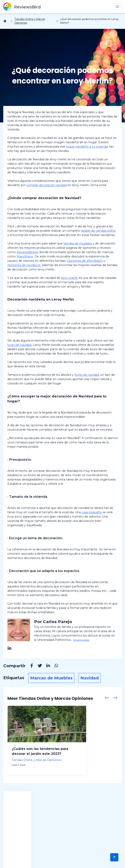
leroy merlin (69, 278)
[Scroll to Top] (114, 857)
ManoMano (25, 256)
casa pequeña (92, 512)
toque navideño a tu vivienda (87, 147)
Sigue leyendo (81, 640)
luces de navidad (19, 345)
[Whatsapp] (54, 666)
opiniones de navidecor (24, 265)
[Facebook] (30, 666)
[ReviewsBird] (22, 7)
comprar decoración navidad (46, 185)
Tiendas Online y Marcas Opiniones (30, 21)
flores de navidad (87, 375)
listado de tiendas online (98, 231)
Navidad (90, 678)
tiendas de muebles (78, 243)
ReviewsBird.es (28, 252)
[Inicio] (6, 21)
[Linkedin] (46, 666)
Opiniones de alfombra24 (85, 261)
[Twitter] (38, 666)
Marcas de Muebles (51, 678)
